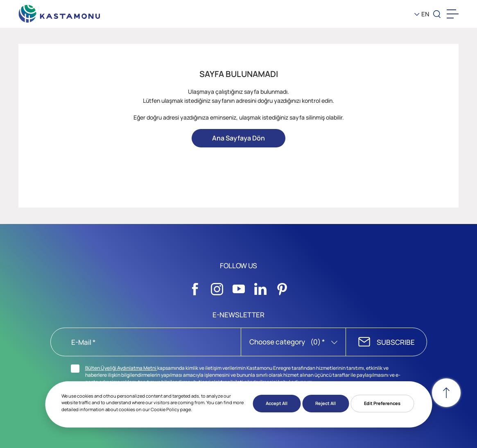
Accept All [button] (277, 403)
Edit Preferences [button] (382, 403)
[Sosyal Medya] (195, 287)
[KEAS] (59, 12)
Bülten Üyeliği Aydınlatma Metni (121, 368)
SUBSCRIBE (396, 342)
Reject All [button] (326, 403)
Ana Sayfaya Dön (238, 138)
